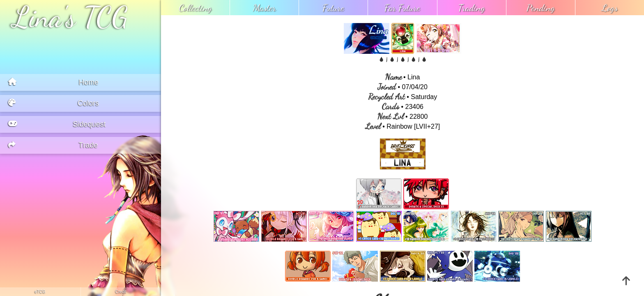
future (333, 8)
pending (541, 8)
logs (610, 8)
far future (402, 8)
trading (472, 8)
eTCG (40, 292)
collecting (195, 8)
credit (121, 292)
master (264, 8)
